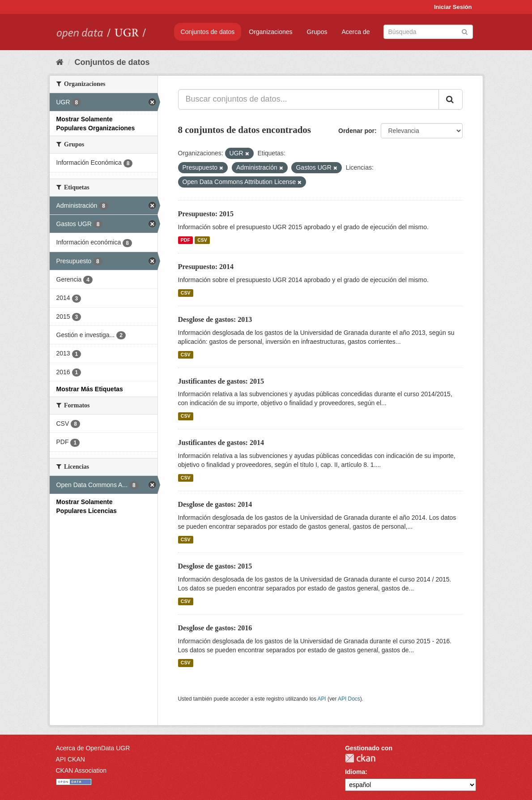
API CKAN (70, 759)
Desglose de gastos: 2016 (215, 628)
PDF (185, 240)
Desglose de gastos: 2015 (215, 566)
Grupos (317, 32)
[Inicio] (60, 62)
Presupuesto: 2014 (206, 267)
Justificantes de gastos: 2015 (221, 381)
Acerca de (355, 32)
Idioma (355, 772)
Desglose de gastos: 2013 (215, 319)
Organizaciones (270, 32)
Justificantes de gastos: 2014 (221, 443)
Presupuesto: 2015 (206, 214)
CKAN (360, 758)
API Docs (349, 699)
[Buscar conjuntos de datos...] (309, 99)
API (321, 699)
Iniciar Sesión (453, 7)
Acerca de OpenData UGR (93, 748)
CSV (202, 240)
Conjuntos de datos (208, 32)
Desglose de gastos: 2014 (215, 504)
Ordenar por (356, 131)
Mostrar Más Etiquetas (90, 389)
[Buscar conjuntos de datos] (428, 32)
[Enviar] (465, 31)
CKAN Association (81, 770)
